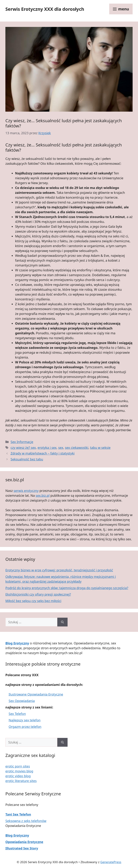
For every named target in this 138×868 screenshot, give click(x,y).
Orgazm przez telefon (25, 727)
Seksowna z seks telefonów (26, 821)
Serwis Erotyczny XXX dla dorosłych (45, 9)
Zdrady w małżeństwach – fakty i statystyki (43, 453)
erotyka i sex (47, 448)
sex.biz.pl (42, 495)
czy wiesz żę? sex (23, 448)
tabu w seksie (100, 448)
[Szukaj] (62, 622)
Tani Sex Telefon (18, 814)
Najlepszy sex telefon (25, 720)
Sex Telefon (17, 714)
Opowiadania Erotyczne (24, 842)
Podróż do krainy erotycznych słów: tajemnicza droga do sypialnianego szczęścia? (67, 588)
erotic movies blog (19, 771)
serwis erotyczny (26, 491)
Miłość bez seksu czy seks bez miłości (33, 601)
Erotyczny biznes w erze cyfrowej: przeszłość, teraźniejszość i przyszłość (59, 570)
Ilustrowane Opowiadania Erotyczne (36, 694)
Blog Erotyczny (17, 835)
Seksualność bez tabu (27, 459)
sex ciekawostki (77, 448)
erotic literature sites (21, 781)
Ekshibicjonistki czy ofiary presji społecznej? (38, 594)
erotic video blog (18, 776)
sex (61, 448)
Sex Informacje (22, 442)
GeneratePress (111, 862)
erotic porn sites (18, 766)
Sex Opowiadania (22, 701)
